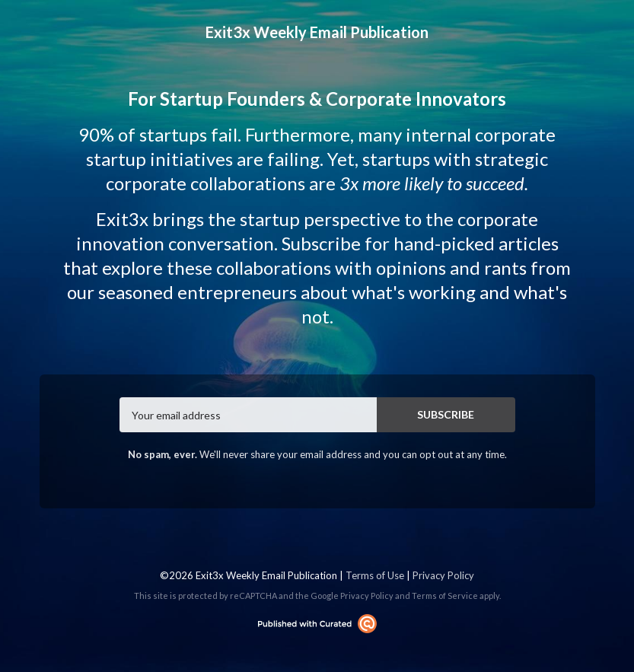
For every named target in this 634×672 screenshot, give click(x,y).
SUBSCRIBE (446, 414)
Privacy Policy (443, 575)
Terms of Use (375, 575)
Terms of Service (445, 596)
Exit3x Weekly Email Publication (317, 32)
